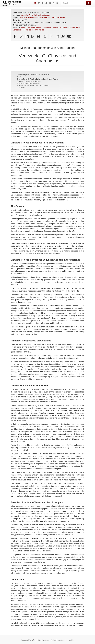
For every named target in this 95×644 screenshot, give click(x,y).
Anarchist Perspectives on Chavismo (29, 81)
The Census (21, 77)
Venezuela (61, 17)
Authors (46, 640)
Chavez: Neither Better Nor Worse (28, 83)
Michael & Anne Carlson (30, 15)
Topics (53, 640)
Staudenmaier (46, 15)
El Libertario (33, 17)
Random (24, 640)
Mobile (71, 640)
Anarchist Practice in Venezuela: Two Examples (33, 85)
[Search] (74, 3)
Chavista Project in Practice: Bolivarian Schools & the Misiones (38, 79)
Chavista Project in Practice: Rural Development (33, 75)
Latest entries (62, 640)
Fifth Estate (43, 17)
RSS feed (33, 640)
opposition (52, 17)
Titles (40, 640)
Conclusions (21, 87)
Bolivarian (23, 17)
